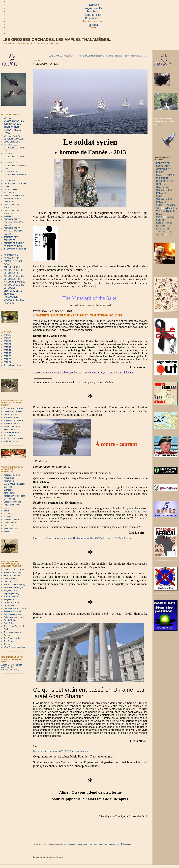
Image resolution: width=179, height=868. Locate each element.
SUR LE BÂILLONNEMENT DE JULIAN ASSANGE (14, 121)
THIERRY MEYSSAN (13, 438)
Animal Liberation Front (14, 570)
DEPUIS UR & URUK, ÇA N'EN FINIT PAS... (167, 211)
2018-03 (7, 338)
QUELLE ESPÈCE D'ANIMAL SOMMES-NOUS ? (13, 222)
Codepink (8, 487)
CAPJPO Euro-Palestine (15, 484)
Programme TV (93, 8)
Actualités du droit (12, 475)
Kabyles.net (9, 599)
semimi (159, 217)
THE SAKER (9, 435)
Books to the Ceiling (13, 573)
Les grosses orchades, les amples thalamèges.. (57, 40)
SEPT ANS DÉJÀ (11, 258)
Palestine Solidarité (12, 611)
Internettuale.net (11, 596)
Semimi (160, 175)
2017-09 (7, 356)
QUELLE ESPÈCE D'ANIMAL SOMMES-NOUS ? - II (13, 231)
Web (85, 844)
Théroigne (161, 232)
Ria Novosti (9, 532)
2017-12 (7, 347)
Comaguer (8, 490)
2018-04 (7, 335)
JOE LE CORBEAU (12, 418)
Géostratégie (10, 499)
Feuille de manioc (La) (14, 588)
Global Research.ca (13, 502)
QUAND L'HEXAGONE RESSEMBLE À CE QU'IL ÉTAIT (14, 198)
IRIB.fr (7, 511)
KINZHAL (8, 216)
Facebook (127, 844)
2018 (171, 232)
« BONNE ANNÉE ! (55, 56)
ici (160, 124)
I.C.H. (6, 508)
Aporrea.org (9, 481)
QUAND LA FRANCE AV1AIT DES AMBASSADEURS (13, 264)
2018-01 (7, 344)
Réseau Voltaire (11, 529)
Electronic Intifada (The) (14, 585)
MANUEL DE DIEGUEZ (14, 420)
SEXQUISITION (11, 255)
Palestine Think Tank (13, 520)
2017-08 (7, 359)
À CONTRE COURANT (14, 409)
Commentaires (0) (112, 844)
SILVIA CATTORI (11, 432)
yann (158, 208)
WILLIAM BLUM (11, 441)
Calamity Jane (163, 187)
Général (72, 844)
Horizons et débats (12, 505)
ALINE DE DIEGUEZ (13, 412)
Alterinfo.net (9, 478)
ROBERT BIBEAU (164, 163)
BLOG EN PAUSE (12, 142)
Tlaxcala (8, 644)
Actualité (64, 844)
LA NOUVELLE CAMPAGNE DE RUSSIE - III (15, 148)
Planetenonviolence (13, 523)
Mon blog (93, 12)
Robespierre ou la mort (14, 617)
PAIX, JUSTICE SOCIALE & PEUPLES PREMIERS (14, 300)
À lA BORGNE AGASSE (15, 282)
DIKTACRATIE (10, 415)
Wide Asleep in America (14, 647)
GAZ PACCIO (10, 181)
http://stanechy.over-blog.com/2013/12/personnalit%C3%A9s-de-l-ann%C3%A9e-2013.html (87, 538)
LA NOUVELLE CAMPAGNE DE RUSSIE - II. (15, 157)
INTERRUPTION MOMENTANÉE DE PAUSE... (13, 130)
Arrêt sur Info (7, 667)
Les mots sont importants (15, 608)
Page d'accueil (70, 56)
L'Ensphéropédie (11, 602)
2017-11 (7, 350)
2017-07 (7, 362)
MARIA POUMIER (12, 423)
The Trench (9, 641)
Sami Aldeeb (9, 623)
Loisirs (79, 844)
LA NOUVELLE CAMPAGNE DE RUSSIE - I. (15, 175)
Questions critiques (12, 614)
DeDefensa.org (11, 579)
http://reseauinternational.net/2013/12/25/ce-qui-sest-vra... (61, 751)
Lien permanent (96, 844)
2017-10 (7, 353)
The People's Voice (12, 638)
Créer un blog (93, 15)
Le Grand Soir (10, 514)
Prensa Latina (10, 526)
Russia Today (10, 620)
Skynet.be (93, 5)
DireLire (7, 582)
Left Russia (9, 605)
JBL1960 (160, 235)
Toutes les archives (12, 365)
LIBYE (7, 187)
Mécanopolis (9, 517)
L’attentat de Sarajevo (135, 512)
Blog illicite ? (93, 18)
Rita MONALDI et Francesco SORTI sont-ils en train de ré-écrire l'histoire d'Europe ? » (113, 56)
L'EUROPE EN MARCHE (15, 184)
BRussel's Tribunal (12, 576)
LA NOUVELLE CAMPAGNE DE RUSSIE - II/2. (15, 166)
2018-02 (7, 341)
